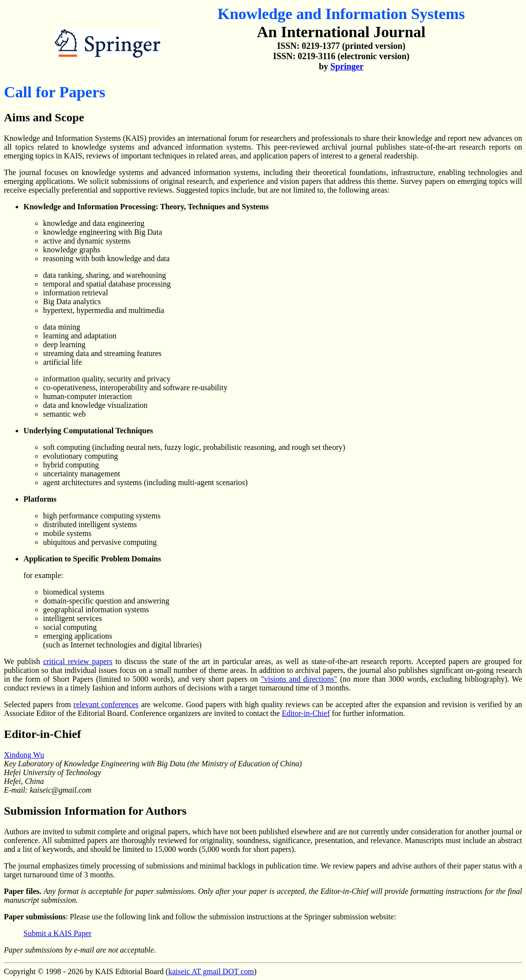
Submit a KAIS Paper (57, 933)
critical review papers (78, 661)
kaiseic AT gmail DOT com (211, 971)
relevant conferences (106, 704)
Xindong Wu (24, 755)
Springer (347, 67)
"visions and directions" (299, 679)
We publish (23, 661)
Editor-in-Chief (306, 713)
